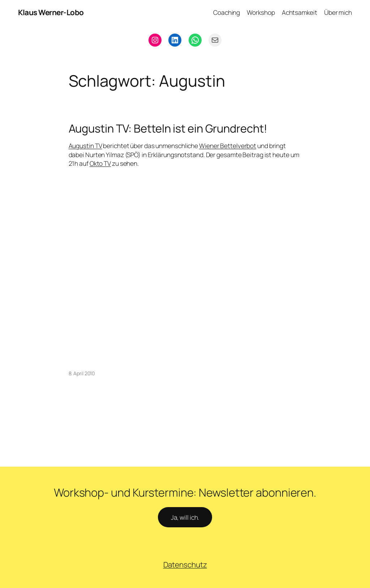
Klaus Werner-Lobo (51, 12)
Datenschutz (185, 565)
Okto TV (100, 163)
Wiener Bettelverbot (228, 146)
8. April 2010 (82, 373)
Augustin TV (85, 146)
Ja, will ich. (185, 517)
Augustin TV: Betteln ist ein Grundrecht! (168, 128)
